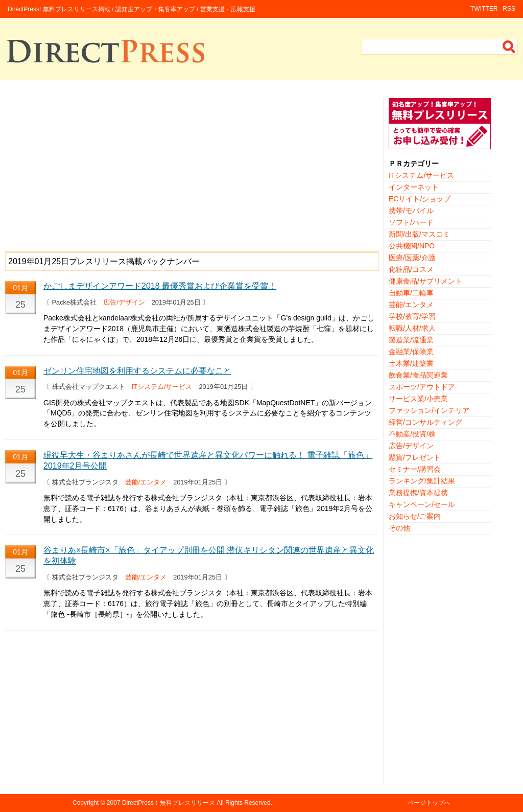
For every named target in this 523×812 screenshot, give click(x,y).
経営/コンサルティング (425, 422)
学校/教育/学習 (412, 316)
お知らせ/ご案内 (415, 516)
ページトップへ (429, 803)
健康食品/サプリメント (425, 281)
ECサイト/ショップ (420, 199)
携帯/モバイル (411, 211)
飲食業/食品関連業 (418, 375)
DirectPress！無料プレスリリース (169, 803)
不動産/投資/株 (412, 434)
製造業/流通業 (411, 340)
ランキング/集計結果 (422, 481)
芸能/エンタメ (146, 482)
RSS (509, 9)
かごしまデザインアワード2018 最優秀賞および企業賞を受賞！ (160, 286)
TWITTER (484, 9)
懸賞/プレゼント (415, 457)
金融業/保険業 (411, 352)
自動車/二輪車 (411, 293)
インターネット (414, 187)
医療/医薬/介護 (412, 258)
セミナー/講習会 (415, 469)
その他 (399, 528)
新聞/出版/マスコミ (419, 234)
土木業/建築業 (411, 363)
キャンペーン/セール (422, 504)
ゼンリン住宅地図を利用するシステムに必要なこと (137, 371)
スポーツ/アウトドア (422, 387)
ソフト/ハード (411, 222)
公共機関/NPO (412, 246)
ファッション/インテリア (429, 410)
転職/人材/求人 (412, 328)
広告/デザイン (124, 302)
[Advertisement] (192, 170)
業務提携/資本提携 (418, 493)
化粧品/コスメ (411, 269)
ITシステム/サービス (162, 387)
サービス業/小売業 (418, 399)
